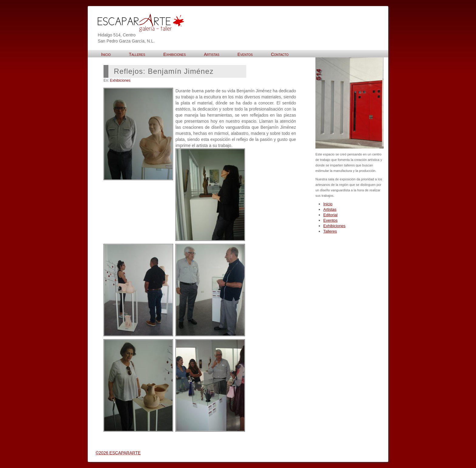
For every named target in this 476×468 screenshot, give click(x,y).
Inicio (328, 204)
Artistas (330, 209)
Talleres (330, 231)
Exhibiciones (120, 80)
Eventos (330, 220)
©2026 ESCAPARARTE (118, 453)
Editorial (330, 215)
